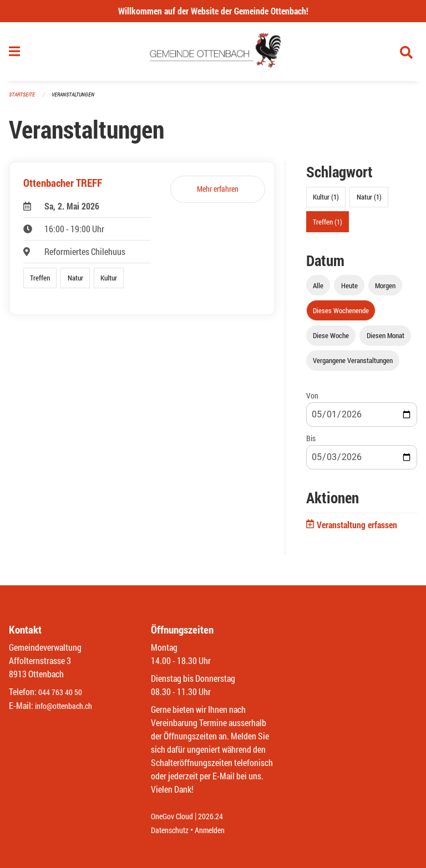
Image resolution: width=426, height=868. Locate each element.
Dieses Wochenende (341, 315)
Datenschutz (173, 830)
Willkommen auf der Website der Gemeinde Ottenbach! (213, 11)
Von (312, 400)
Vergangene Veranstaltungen (353, 365)
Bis (311, 443)
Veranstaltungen (78, 99)
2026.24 (219, 817)
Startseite (23, 99)
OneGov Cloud (175, 817)
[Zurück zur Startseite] (213, 54)
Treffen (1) (328, 226)
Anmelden (218, 830)
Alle (318, 290)
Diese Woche (331, 340)
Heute (349, 290)
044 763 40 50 (63, 693)
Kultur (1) (326, 202)
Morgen (385, 290)
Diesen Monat (386, 340)
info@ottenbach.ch (68, 706)
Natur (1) (369, 202)
